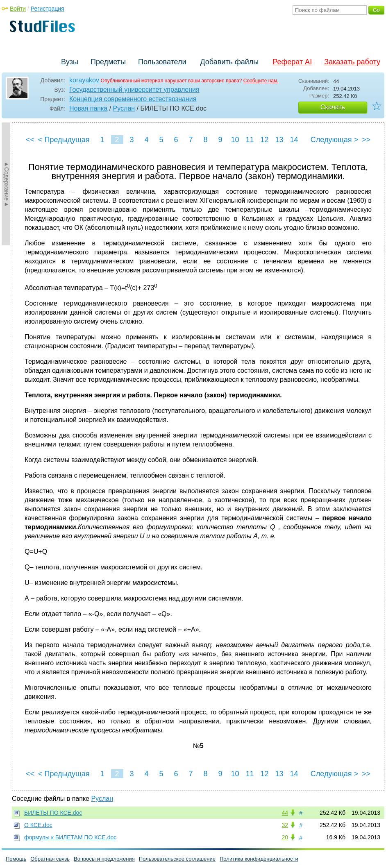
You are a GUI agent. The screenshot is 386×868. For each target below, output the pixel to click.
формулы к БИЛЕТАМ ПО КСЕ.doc (70, 837)
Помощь (16, 859)
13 (279, 140)
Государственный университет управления (134, 90)
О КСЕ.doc (38, 825)
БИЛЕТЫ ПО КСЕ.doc (53, 813)
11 (250, 140)
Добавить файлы (229, 62)
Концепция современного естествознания (133, 99)
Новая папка (88, 108)
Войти (18, 9)
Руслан (124, 108)
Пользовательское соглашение (177, 859)
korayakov (84, 80)
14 (294, 140)
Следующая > (334, 140)
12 (264, 140)
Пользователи (162, 62)
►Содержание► (7, 184)
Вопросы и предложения (104, 859)
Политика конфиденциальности (259, 859)
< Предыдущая (64, 140)
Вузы (70, 62)
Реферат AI (292, 62)
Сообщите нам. (261, 81)
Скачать (333, 107)
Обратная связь (50, 859)
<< (30, 140)
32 (285, 825)
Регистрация (48, 9)
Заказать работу (352, 62)
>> (366, 140)
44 (285, 813)
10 (235, 140)
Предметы (108, 62)
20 (285, 837)
